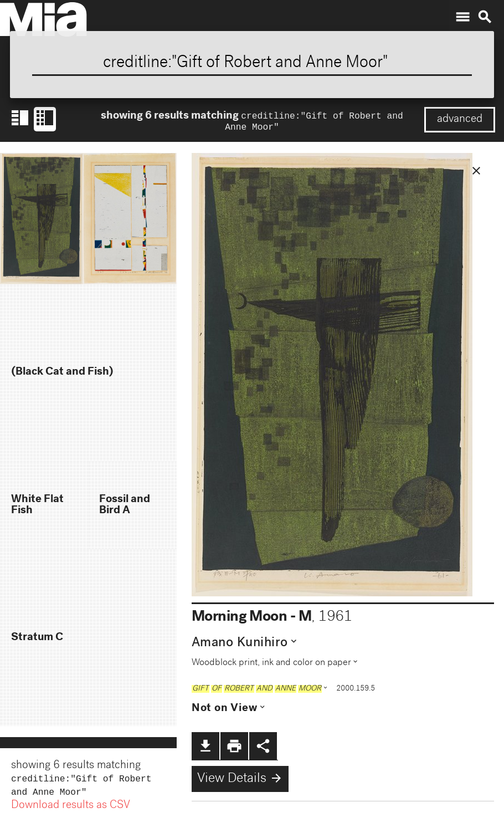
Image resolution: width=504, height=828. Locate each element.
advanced (460, 120)
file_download (205, 748)
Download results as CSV (71, 810)
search (485, 17)
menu (462, 17)
